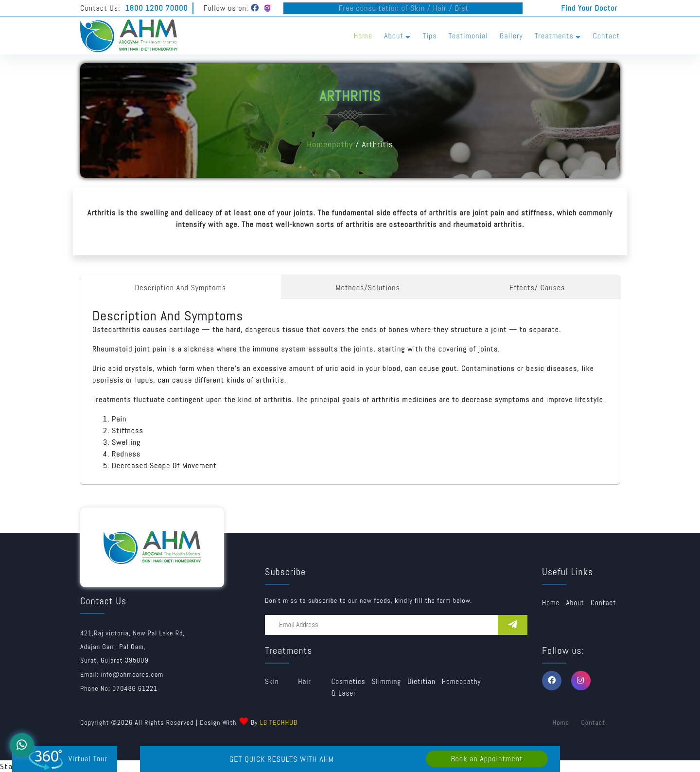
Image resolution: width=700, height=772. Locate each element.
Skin (272, 681)
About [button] (397, 36)
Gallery (511, 36)
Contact (606, 36)
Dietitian (421, 681)
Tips (429, 36)
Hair (305, 681)
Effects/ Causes (537, 288)
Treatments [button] (558, 36)
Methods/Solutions (368, 288)
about (575, 603)
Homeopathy (330, 144)
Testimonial (468, 36)
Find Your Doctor (589, 8)
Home (363, 36)
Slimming (386, 681)
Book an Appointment (487, 759)
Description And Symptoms (181, 288)
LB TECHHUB (279, 722)
